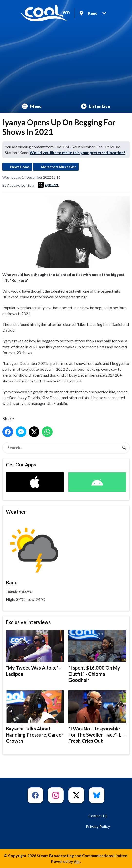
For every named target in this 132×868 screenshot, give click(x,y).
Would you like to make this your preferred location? (78, 153)
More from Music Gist (59, 167)
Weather (16, 512)
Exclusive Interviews (28, 622)
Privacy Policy (98, 826)
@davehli (48, 185)
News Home (20, 167)
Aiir (77, 861)
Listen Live (95, 106)
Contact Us (98, 816)
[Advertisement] (66, 63)
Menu (32, 106)
